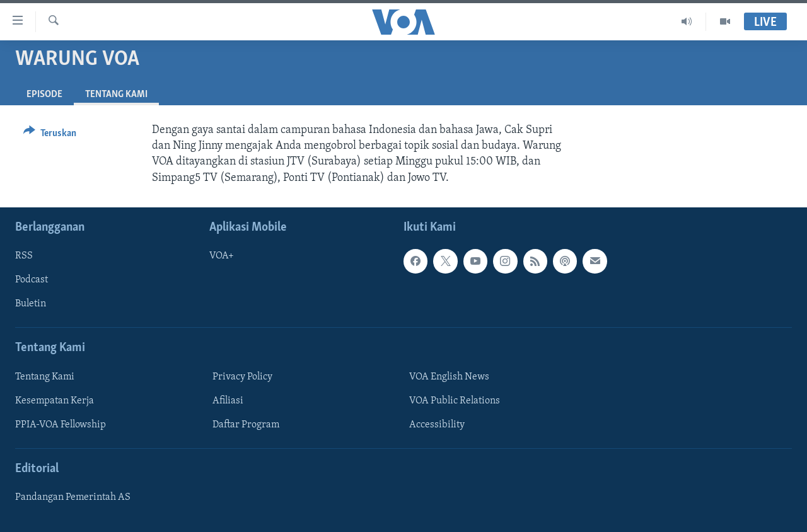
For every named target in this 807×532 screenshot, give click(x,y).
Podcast (32, 280)
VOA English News (449, 377)
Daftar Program (246, 425)
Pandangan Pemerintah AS (73, 497)
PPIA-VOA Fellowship (61, 425)
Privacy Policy (242, 377)
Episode (44, 95)
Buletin (31, 304)
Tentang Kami (45, 377)
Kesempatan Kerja (55, 401)
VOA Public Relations (455, 401)
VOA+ (222, 256)
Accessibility (437, 425)
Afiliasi (228, 401)
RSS (24, 256)
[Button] (50, 135)
